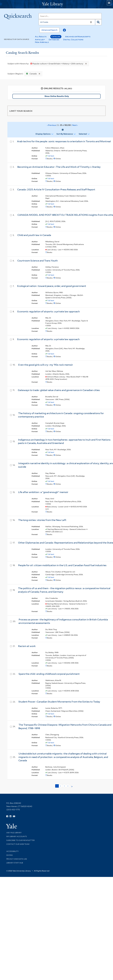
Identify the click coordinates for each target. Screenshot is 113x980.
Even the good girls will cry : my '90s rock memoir (46, 365)
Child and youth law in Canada (34, 235)
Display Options (43, 134)
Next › (75, 125)
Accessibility (12, 851)
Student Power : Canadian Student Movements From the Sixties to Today (59, 702)
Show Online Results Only (57, 96)
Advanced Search (49, 30)
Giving (10, 855)
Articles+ (40, 40)
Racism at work (27, 646)
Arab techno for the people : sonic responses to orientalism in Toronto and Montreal (64, 141)
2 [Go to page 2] (61, 786)
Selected (83, 134)
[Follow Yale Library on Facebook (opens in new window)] (7, 816)
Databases (54, 40)
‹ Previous (62, 125)
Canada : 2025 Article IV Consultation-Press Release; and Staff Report (56, 190)
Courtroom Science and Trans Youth (38, 261)
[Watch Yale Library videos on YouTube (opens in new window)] (14, 816)
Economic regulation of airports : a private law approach (49, 312)
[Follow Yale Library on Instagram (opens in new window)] (10, 816)
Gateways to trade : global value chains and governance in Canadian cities (59, 390)
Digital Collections (73, 40)
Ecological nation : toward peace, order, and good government (52, 286)
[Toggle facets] (102, 111)
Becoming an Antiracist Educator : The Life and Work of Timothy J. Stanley (59, 167)
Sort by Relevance (65, 134)
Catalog (56, 37)
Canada (31, 74)
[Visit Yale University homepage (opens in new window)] (11, 825)
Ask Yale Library (14, 833)
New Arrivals (42, 42)
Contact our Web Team (18, 844)
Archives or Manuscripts (78, 37)
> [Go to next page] (72, 787)
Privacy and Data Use (17, 859)
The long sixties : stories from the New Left (42, 520)
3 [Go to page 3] (64, 786)
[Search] (70, 16)
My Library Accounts (17, 836)
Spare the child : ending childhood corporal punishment (49, 674)
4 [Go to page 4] (68, 786)
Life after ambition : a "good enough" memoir (43, 492)
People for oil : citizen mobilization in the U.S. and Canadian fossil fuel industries (62, 565)
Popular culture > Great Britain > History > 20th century (57, 64)
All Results (41, 37)
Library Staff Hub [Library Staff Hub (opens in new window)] (15, 863)
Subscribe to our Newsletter (20, 840)
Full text (51, 156)
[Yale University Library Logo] (56, 4)
